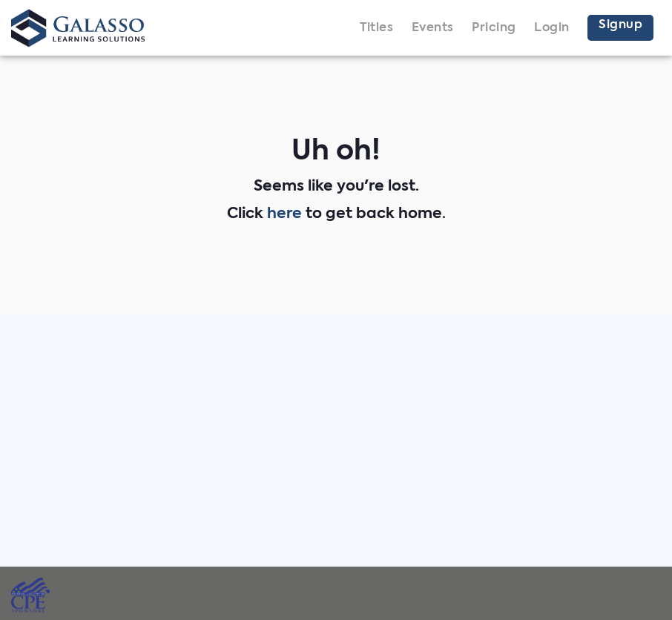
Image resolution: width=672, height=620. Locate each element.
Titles (376, 28)
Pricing (494, 28)
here (284, 214)
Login (552, 28)
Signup (620, 25)
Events (433, 28)
